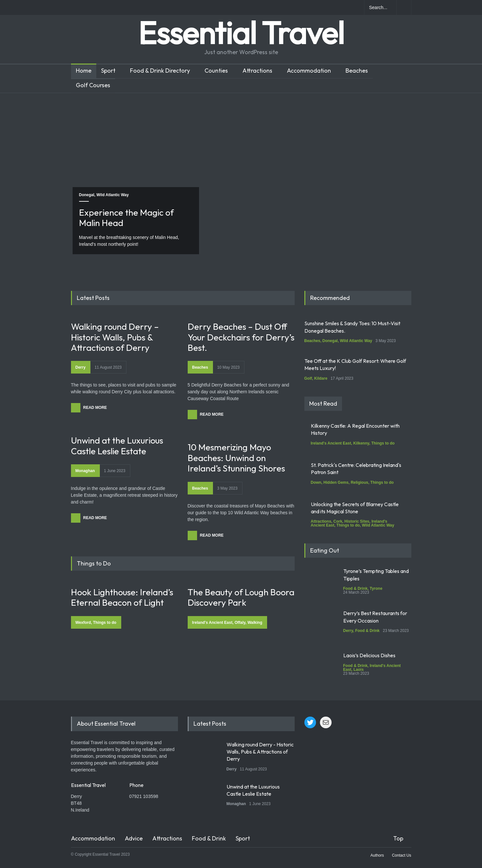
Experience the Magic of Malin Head (126, 218)
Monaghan (85, 471)
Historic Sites (357, 521)
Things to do (105, 623)
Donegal (87, 195)
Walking (255, 623)
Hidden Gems (336, 482)
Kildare (321, 378)
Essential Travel (241, 33)
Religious (359, 482)
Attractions (257, 71)
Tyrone (376, 589)
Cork (338, 521)
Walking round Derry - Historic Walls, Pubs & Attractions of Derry (260, 752)
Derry (81, 367)
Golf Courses (93, 85)
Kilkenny (361, 443)
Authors (377, 855)
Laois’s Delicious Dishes (369, 655)
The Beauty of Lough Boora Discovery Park (241, 597)
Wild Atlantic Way (113, 195)
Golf (308, 378)
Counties (216, 71)
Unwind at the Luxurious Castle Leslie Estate (117, 446)
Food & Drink (355, 589)
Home (84, 71)
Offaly (240, 623)
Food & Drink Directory (160, 71)
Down (316, 482)
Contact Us (401, 855)
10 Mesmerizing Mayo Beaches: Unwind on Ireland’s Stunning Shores (236, 458)
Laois (359, 670)
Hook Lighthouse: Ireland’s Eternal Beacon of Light (122, 597)
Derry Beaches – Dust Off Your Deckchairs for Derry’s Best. (241, 337)
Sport (108, 71)
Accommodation (309, 71)
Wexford (83, 623)
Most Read (323, 404)
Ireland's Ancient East (212, 623)
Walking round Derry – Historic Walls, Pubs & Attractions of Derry (115, 337)
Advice (134, 838)
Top (398, 838)
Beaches (357, 71)
